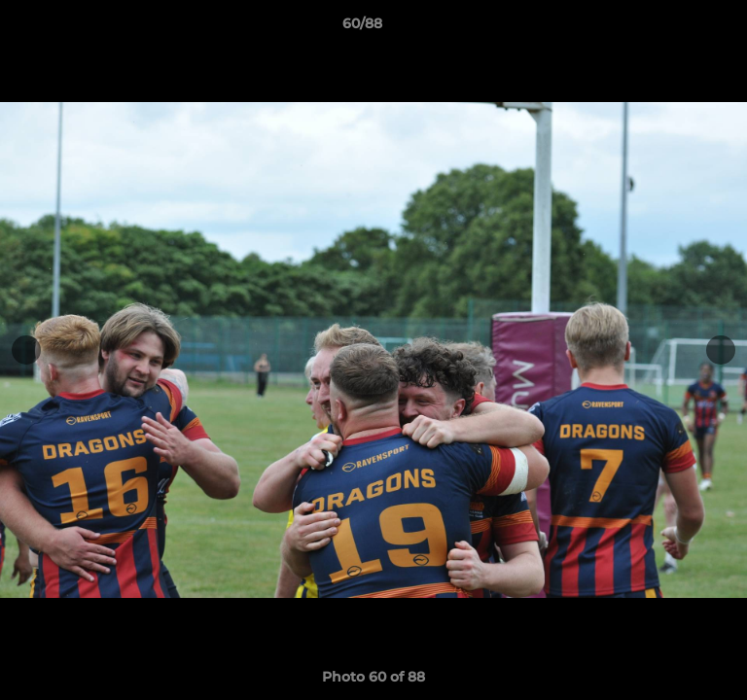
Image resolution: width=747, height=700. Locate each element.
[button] (677, 28)
